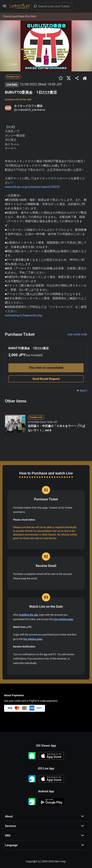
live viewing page (33, 639)
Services (10, 826)
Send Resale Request (46, 379)
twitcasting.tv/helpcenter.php (24, 315)
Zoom (12, 64)
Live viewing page (63, 619)
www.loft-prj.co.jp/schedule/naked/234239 (32, 187)
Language (11, 845)
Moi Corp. (61, 861)
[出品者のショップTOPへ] (85, 78)
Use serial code (77, 334)
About (9, 816)
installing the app (29, 615)
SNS (8, 836)
